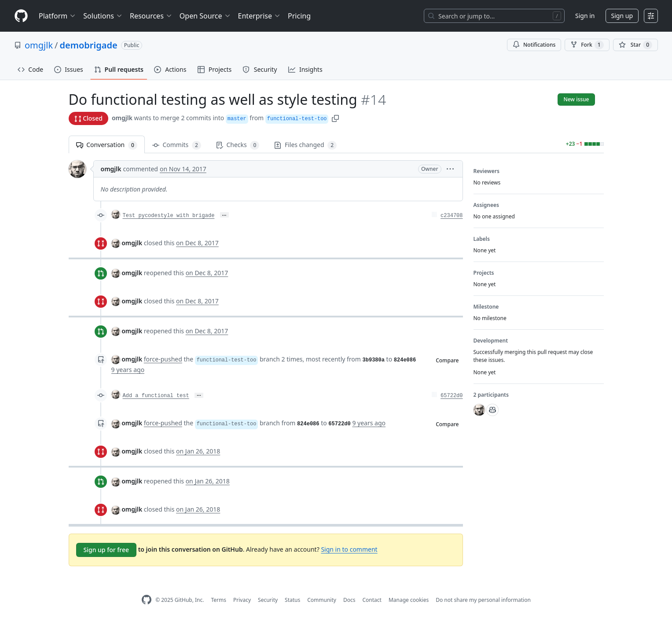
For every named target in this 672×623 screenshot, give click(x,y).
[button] (335, 118)
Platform (57, 16)
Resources (151, 16)
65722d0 (452, 396)
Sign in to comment (349, 549)
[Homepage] (21, 16)
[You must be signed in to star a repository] (635, 45)
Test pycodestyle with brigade (169, 216)
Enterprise (259, 16)
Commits (177, 145)
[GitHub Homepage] (147, 600)
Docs (349, 600)
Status (292, 600)
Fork (587, 45)
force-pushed (163, 359)
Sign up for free (106, 550)
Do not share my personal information (483, 600)
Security (268, 600)
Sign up (622, 16)
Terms (218, 600)
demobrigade (89, 45)
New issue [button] (576, 99)
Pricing (299, 16)
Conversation (107, 145)
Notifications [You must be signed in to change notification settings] (534, 45)
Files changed (305, 145)
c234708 (452, 216)
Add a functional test (156, 396)
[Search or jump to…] (494, 16)
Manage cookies (409, 600)
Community (322, 600)
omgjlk (39, 45)
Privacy (242, 600)
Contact (372, 600)
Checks (238, 145)
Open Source (205, 16)
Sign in (585, 16)
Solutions (103, 16)
